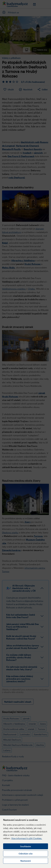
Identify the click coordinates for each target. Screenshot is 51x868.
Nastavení (26, 861)
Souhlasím (26, 846)
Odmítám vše (26, 854)
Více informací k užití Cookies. (27, 838)
